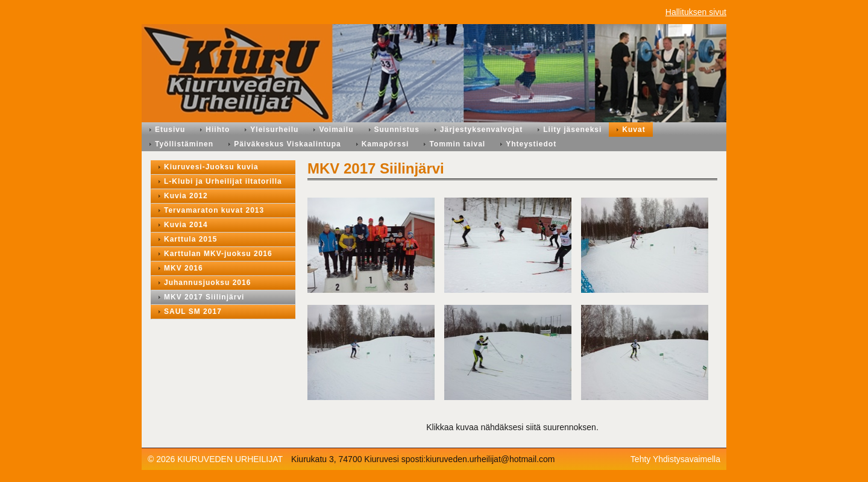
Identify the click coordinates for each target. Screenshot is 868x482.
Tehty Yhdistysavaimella (675, 459)
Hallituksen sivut (696, 12)
